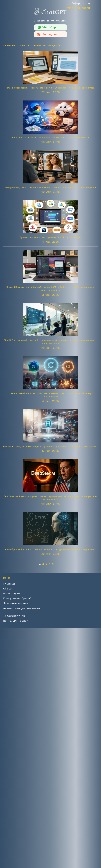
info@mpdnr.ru (79, 4)
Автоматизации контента (22, 608)
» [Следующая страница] (59, 564)
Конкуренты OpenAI (17, 599)
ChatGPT (9, 589)
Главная (9, 584)
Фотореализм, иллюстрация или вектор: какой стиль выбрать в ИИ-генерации (50, 188)
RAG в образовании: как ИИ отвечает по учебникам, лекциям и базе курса (50, 88)
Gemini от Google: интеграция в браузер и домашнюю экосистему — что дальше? (50, 447)
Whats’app (50, 27)
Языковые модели (16, 604)
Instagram (50, 34)
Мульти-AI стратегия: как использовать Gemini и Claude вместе (50, 138)
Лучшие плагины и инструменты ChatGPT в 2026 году (50, 237)
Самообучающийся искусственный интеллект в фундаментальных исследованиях (50, 550)
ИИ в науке (12, 594)
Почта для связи (77, 8)
